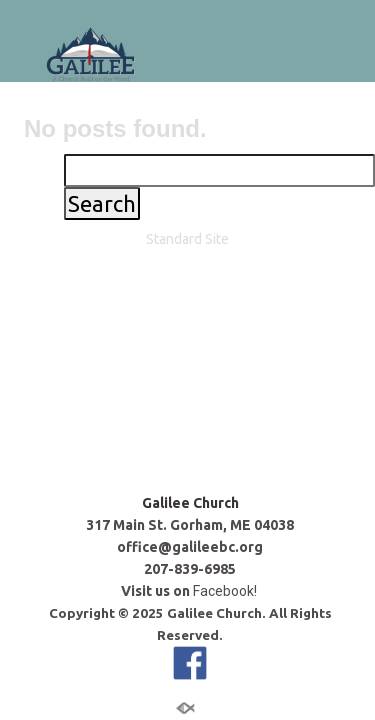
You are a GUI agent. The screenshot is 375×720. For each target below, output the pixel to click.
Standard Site (187, 499)
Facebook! (226, 359)
